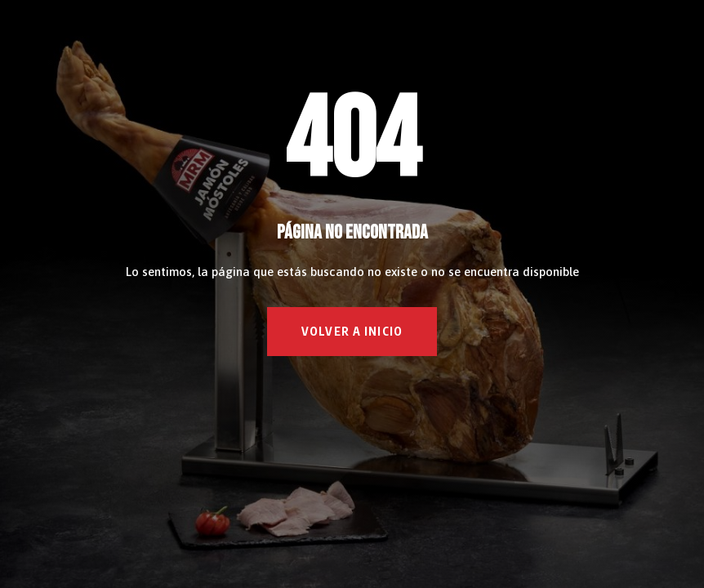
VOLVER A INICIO (352, 331)
